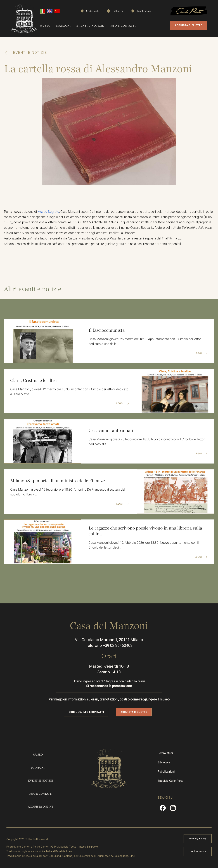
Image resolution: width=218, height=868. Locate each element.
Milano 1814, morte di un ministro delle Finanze (58, 481)
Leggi (199, 354)
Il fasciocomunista (107, 330)
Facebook (163, 809)
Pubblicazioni (144, 11)
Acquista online (41, 807)
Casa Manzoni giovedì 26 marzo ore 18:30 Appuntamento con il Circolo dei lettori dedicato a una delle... (145, 342)
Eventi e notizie (90, 26)
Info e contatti (123, 26)
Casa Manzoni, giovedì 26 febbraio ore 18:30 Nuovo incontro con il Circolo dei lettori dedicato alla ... (147, 442)
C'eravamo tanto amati (111, 431)
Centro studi (92, 11)
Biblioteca (118, 11)
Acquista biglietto (189, 25)
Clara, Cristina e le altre (33, 380)
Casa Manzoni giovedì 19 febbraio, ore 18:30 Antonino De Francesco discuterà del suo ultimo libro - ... (68, 492)
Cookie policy (198, 852)
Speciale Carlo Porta (170, 781)
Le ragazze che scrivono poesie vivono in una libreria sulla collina (146, 531)
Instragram (173, 809)
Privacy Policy (198, 839)
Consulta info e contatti (86, 712)
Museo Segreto (48, 212)
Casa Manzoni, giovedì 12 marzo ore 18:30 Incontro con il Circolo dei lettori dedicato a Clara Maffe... (70, 392)
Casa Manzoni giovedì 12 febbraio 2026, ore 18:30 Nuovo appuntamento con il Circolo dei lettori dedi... (144, 545)
